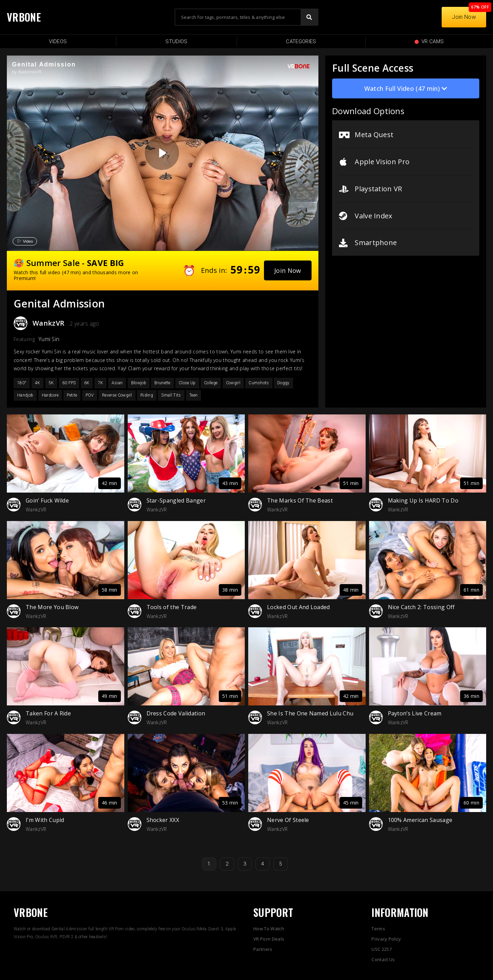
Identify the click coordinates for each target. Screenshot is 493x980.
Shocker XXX (163, 820)
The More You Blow (52, 607)
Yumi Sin (49, 339)
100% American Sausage (420, 820)
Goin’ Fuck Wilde (47, 500)
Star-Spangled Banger (176, 500)
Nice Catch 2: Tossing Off (421, 607)
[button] (288, 270)
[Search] (309, 17)
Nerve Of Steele (288, 820)
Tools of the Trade (172, 607)
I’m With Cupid (45, 820)
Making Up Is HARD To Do (423, 500)
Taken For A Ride (48, 713)
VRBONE (24, 17)
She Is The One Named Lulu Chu (310, 713)
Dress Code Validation (176, 713)
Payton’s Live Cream (415, 713)
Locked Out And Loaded (299, 607)
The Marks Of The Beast (300, 500)
